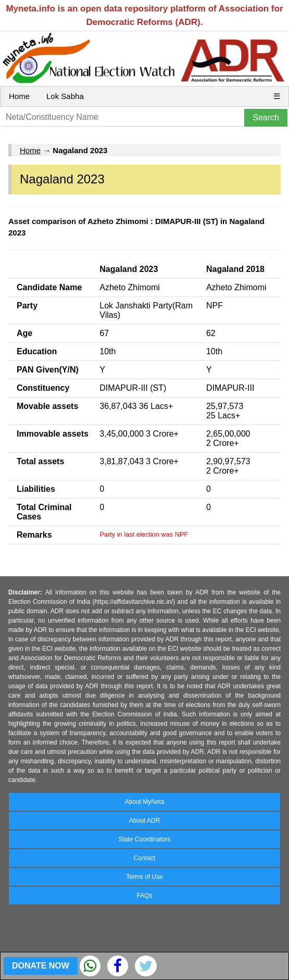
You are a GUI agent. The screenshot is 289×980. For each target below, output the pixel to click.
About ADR (144, 821)
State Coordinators (144, 839)
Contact (144, 858)
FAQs (144, 896)
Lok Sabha (65, 96)
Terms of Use (144, 877)
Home (19, 96)
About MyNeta (144, 802)
